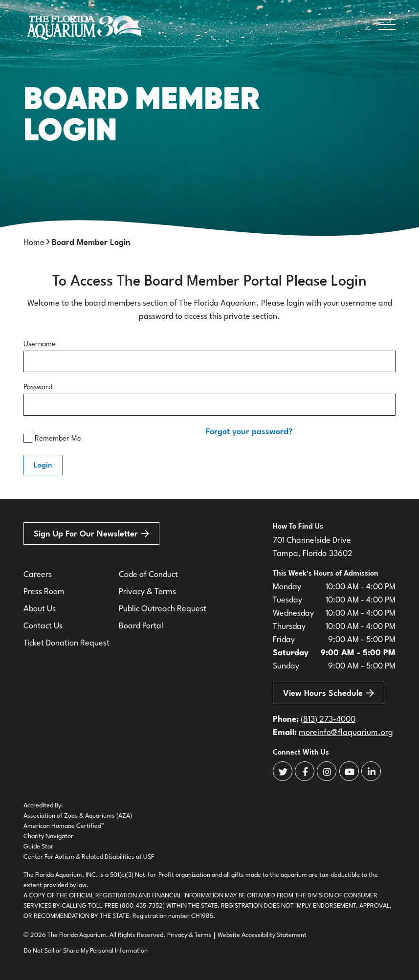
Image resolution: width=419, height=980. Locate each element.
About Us (40, 609)
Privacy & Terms (147, 592)
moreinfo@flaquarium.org (346, 733)
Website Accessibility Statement (262, 935)
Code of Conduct (148, 575)
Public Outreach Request (163, 609)
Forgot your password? (249, 432)
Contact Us (43, 626)
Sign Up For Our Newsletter (91, 534)
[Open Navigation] (387, 27)
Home (34, 243)
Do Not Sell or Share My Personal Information (86, 951)
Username (40, 345)
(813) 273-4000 (328, 720)
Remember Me (52, 438)
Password (38, 388)
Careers (38, 575)
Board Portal (141, 626)
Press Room (44, 592)
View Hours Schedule (329, 693)
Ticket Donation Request (66, 643)
